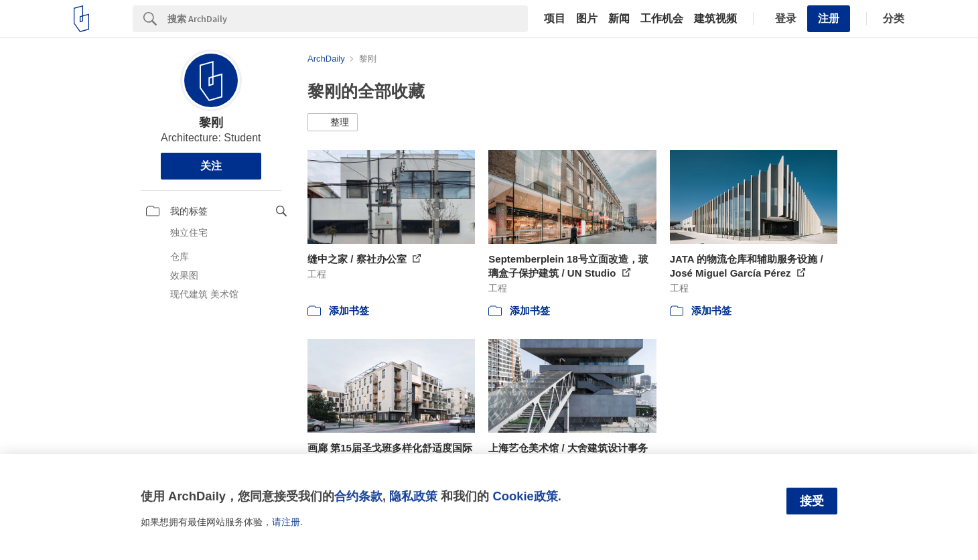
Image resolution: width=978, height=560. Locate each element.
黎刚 (211, 123)
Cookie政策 (525, 496)
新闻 (619, 19)
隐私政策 (413, 496)
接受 (812, 501)
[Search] (348, 19)
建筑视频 (715, 19)
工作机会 (662, 19)
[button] (333, 123)
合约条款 (358, 496)
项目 (555, 19)
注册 (829, 18)
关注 (211, 166)
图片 (587, 19)
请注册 (286, 522)
